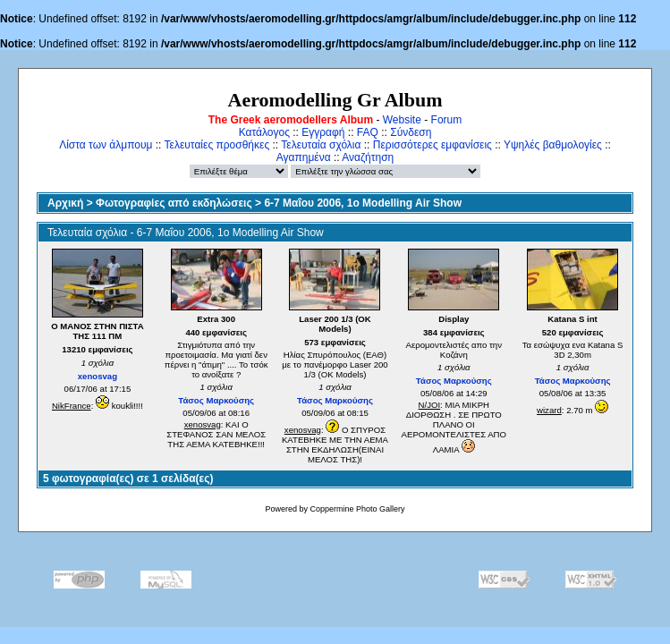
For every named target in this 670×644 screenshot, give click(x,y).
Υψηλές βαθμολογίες (553, 145)
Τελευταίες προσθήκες (217, 145)
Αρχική (65, 203)
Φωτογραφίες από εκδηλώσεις (174, 203)
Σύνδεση (411, 132)
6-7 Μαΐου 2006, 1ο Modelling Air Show (363, 203)
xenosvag (98, 376)
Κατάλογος (264, 132)
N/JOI (430, 405)
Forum (447, 120)
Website (402, 120)
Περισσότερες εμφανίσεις (433, 145)
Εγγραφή (323, 132)
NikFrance (72, 406)
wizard (549, 410)
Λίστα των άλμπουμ (106, 145)
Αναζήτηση (368, 157)
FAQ (368, 132)
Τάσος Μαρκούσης (216, 400)
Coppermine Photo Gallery (357, 509)
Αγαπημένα (304, 157)
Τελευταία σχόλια (321, 145)
